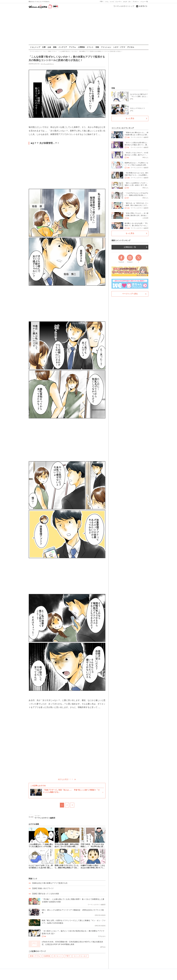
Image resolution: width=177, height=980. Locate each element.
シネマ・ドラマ (119, 47)
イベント (90, 47)
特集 (113, 88)
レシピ (112, 2)
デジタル (131, 47)
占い (130, 2)
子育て (102, 2)
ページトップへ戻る (130, 294)
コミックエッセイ (80, 956)
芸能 (97, 47)
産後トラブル (35, 956)
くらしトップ (35, 47)
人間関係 (81, 47)
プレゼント (136, 2)
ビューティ (119, 2)
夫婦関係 (47, 956)
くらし (107, 2)
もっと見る (130, 118)
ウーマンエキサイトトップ (124, 6)
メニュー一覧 (144, 2)
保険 (55, 47)
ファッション (106, 47)
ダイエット (58, 956)
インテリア (63, 47)
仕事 (44, 47)
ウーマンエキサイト (47, 64)
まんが (125, 2)
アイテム (72, 47)
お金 (49, 47)
